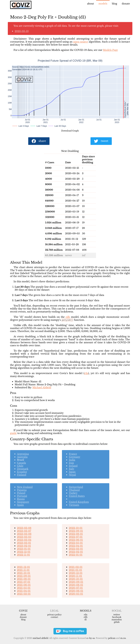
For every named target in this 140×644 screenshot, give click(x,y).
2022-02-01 (76, 552)
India (72, 460)
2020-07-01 (76, 588)
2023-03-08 (24, 528)
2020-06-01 (76, 591)
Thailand (74, 490)
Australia (22, 457)
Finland (22, 475)
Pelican (112, 638)
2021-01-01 (75, 570)
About (91, 4)
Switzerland (76, 487)
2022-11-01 (24, 555)
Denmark (23, 469)
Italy (72, 469)
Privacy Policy (54, 615)
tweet (101, 141)
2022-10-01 (76, 528)
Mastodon (117, 620)
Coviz (23, 611)
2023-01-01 (24, 549)
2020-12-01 (76, 573)
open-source (81, 42)
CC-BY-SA (91, 638)
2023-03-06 (24, 534)
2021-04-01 (24, 591)
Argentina (23, 454)
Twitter (117, 615)
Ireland (73, 466)
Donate (126, 4)
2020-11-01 (75, 576)
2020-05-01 (76, 594)
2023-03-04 (24, 540)
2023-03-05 (24, 537)
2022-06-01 (76, 540)
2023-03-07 (24, 531)
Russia (21, 499)
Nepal (72, 475)
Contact (54, 617)
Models (103, 4)
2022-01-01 (76, 555)
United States (77, 496)
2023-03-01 (24, 543)
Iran (71, 463)
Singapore (23, 502)
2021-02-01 (76, 567)
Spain (21, 505)
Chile (20, 466)
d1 (86, 620)
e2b (68, 317)
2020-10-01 (76, 579)
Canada (22, 463)
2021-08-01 (24, 579)
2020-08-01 (76, 585)
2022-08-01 (76, 534)
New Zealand (25, 487)
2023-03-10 (22, 31)
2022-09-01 (76, 531)
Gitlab (117, 622)
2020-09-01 (76, 582)
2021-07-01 (24, 582)
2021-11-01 (23, 570)
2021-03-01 (24, 594)
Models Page (110, 50)
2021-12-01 (24, 567)
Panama (22, 490)
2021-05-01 (24, 588)
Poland (21, 493)
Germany (75, 457)
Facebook (117, 617)
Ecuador (22, 472)
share (39, 141)
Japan (72, 472)
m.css (123, 638)
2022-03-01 (76, 549)
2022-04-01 (76, 546)
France (73, 454)
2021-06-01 (24, 585)
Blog (115, 4)
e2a (86, 373)
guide (13, 433)
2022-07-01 (76, 537)
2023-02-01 (24, 546)
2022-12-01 (24, 552)
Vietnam (74, 505)
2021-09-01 (24, 576)
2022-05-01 (76, 543)
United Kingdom (79, 502)
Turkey (73, 493)
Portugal (22, 496)
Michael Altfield (42, 387)
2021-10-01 (24, 573)
